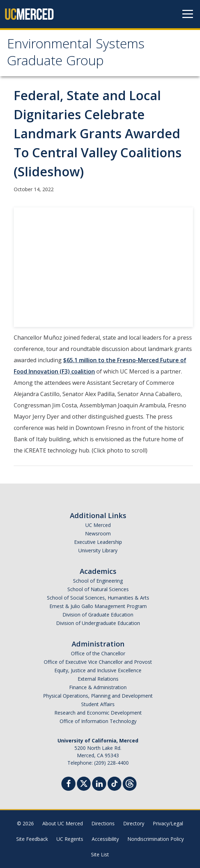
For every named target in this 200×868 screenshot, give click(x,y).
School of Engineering (98, 581)
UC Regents (70, 839)
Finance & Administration (98, 687)
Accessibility (105, 839)
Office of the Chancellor (98, 653)
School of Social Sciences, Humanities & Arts (98, 598)
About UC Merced (63, 823)
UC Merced (98, 525)
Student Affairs (98, 704)
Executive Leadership (98, 542)
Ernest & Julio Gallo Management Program (98, 606)
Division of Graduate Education (98, 615)
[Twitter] (84, 783)
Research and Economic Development (98, 713)
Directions (103, 823)
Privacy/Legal (168, 823)
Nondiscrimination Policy (156, 839)
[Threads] (130, 783)
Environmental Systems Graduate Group (76, 54)
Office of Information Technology (98, 721)
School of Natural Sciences (98, 589)
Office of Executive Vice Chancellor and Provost (98, 662)
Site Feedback (32, 839)
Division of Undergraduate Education (98, 623)
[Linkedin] (99, 785)
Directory (134, 823)
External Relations (98, 679)
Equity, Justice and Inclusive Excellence (98, 670)
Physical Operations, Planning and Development (98, 696)
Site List (100, 854)
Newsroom (98, 533)
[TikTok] (114, 783)
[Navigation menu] (188, 14)
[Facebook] (68, 785)
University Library (98, 550)
